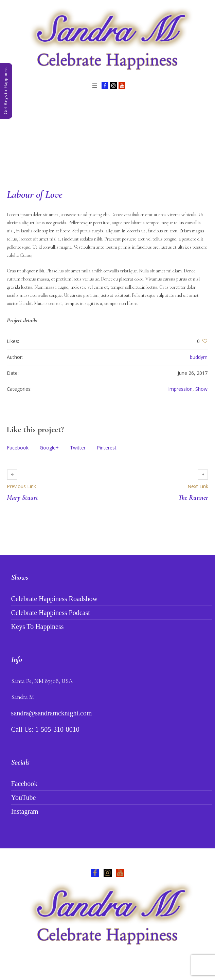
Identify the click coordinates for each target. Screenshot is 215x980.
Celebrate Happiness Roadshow (54, 599)
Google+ (49, 448)
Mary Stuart (22, 498)
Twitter (78, 448)
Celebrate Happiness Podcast (51, 613)
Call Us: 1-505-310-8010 (45, 729)
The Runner (193, 498)
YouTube (24, 798)
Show (201, 389)
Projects (97, 138)
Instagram (25, 811)
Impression (180, 389)
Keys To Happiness (38, 627)
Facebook (18, 448)
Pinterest (107, 448)
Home (76, 138)
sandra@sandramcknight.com (52, 713)
